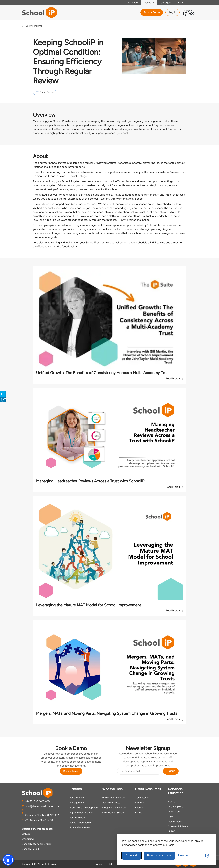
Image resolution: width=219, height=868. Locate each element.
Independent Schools (114, 808)
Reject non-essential (159, 855)
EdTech (139, 813)
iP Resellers (174, 812)
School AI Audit (31, 849)
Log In (172, 12)
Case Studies (142, 798)
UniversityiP (28, 839)
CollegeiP (166, 3)
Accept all (131, 855)
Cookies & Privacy (178, 826)
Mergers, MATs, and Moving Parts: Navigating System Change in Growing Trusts (107, 713)
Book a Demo (152, 12)
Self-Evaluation (78, 818)
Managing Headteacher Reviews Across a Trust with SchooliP (90, 481)
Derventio (132, 3)
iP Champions (176, 807)
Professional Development (84, 808)
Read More (174, 378)
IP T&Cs (172, 831)
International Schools (114, 813)
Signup (171, 771)
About (171, 802)
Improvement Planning (82, 813)
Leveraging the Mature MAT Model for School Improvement (89, 605)
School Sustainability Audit (37, 844)
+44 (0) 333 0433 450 (36, 801)
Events (139, 808)
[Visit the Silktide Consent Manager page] (207, 856)
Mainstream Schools (113, 798)
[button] (8, 860)
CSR (170, 817)
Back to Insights (32, 26)
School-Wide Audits (80, 823)
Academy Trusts (111, 803)
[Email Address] (139, 771)
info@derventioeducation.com (41, 806)
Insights (139, 803)
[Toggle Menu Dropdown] (189, 12)
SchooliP (149, 3)
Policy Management (80, 827)
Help (180, 3)
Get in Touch (175, 822)
